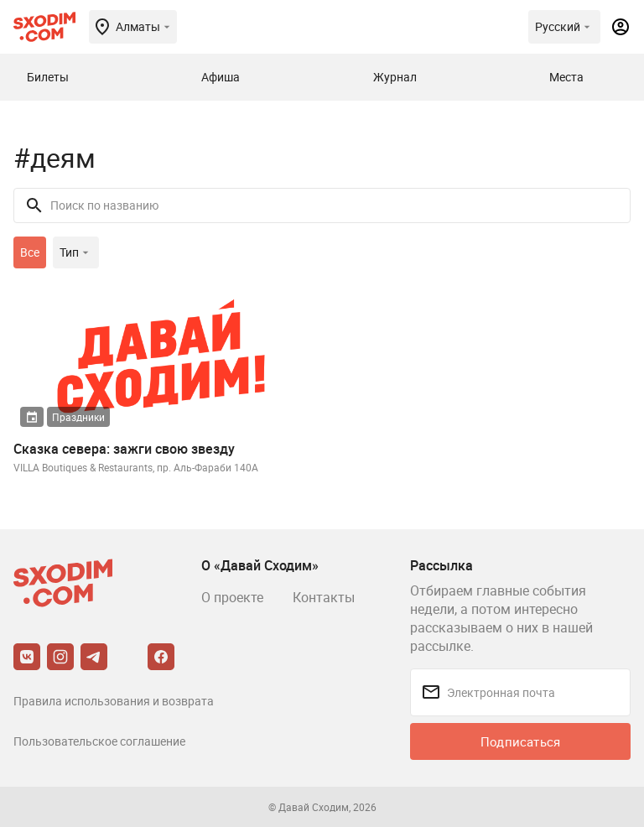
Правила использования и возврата (114, 701)
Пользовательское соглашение (99, 741)
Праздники (78, 417)
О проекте (232, 597)
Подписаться (520, 741)
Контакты (324, 597)
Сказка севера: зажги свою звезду (124, 449)
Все (30, 252)
